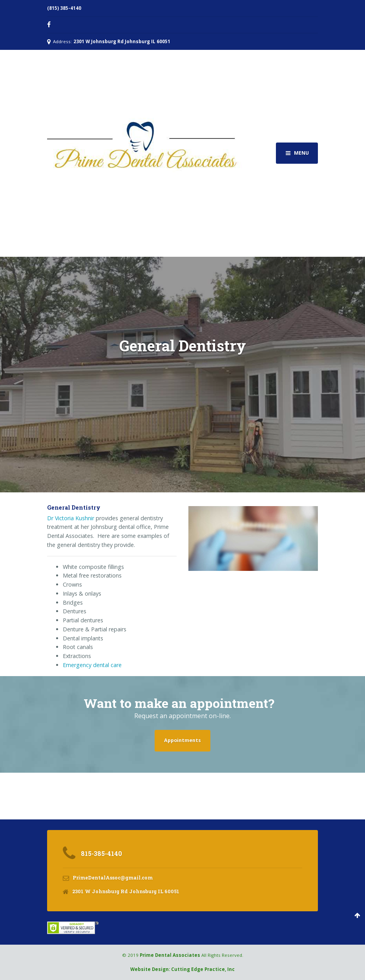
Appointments (182, 740)
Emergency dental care (92, 665)
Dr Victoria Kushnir (71, 518)
